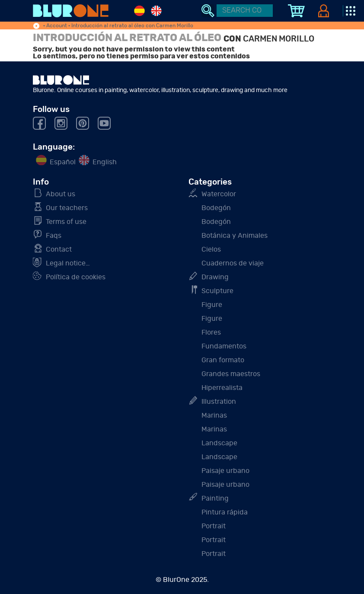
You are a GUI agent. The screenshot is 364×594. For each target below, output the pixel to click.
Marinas (214, 415)
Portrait (214, 526)
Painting (215, 498)
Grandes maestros (231, 374)
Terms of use (66, 222)
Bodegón (216, 208)
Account (57, 26)
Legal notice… (68, 263)
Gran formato (223, 360)
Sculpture (217, 291)
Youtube (104, 123)
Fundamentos (224, 346)
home (36, 26)
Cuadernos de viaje (233, 263)
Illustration (219, 402)
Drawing (215, 277)
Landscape (219, 443)
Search (208, 11)
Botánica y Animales (235, 236)
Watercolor (219, 194)
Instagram (61, 123)
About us (61, 194)
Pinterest (83, 123)
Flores (211, 332)
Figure (212, 305)
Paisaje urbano (225, 471)
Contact (59, 249)
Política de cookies (76, 277)
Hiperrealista (222, 388)
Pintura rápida (225, 512)
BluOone (61, 80)
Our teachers (67, 208)
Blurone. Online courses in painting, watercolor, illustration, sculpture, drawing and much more (71, 11)
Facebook (39, 123)
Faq (54, 236)
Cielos (211, 249)
